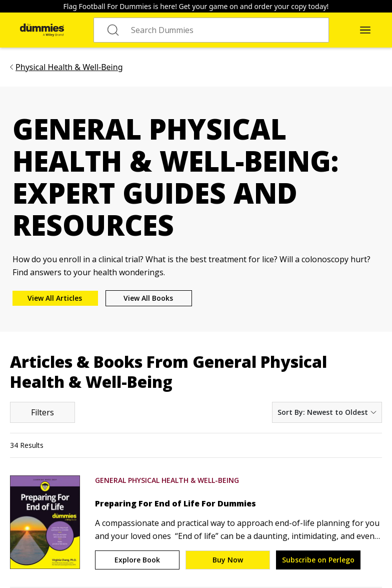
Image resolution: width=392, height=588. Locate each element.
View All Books (148, 298)
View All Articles (55, 298)
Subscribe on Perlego (318, 560)
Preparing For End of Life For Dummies (175, 503)
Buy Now (228, 560)
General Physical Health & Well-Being (167, 480)
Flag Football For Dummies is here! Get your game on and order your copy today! (196, 6)
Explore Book (137, 560)
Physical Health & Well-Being (69, 67)
